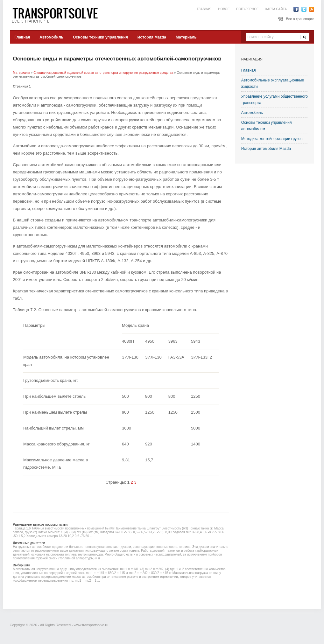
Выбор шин (21, 565)
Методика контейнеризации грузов (272, 139)
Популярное (247, 9)
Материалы (187, 37)
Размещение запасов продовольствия (41, 525)
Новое (224, 9)
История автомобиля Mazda (266, 149)
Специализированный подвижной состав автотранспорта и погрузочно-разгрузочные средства (103, 73)
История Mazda (152, 37)
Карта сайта (276, 9)
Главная (204, 9)
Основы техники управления (100, 37)
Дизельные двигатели (29, 543)
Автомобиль (51, 37)
